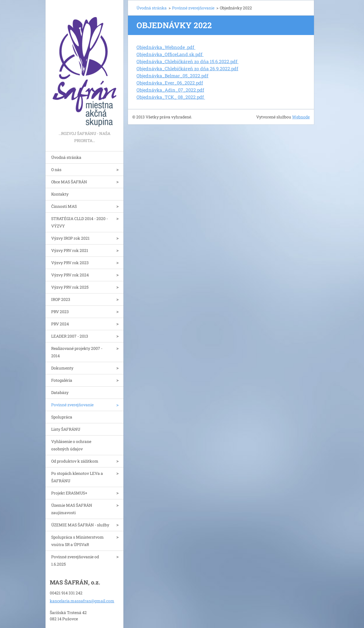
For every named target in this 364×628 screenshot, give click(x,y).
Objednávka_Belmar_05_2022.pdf (172, 76)
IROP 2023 (61, 299)
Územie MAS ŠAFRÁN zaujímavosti (72, 509)
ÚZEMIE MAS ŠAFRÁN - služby (80, 525)
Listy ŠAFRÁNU (66, 429)
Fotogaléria (62, 380)
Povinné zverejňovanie (72, 405)
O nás (56, 170)
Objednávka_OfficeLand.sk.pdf (170, 54)
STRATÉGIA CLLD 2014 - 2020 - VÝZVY (79, 222)
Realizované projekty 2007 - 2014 (77, 352)
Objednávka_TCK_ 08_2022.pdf (171, 97)
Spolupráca (62, 417)
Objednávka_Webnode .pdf (166, 47)
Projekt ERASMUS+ (69, 493)
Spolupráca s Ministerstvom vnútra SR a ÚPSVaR (77, 541)
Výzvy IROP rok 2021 (70, 238)
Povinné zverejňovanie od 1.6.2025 (75, 560)
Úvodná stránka (66, 157)
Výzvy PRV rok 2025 (70, 287)
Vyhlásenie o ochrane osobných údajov (71, 445)
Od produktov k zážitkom (75, 461)
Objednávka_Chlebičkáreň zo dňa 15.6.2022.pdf (188, 61)
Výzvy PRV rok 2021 (70, 250)
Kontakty (60, 194)
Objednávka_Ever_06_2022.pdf (170, 83)
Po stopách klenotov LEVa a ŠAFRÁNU (77, 477)
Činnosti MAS (64, 206)
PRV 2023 (60, 312)
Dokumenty (62, 368)
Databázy (60, 392)
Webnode (301, 117)
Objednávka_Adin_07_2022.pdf (170, 90)
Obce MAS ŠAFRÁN (69, 182)
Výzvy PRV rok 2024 (70, 275)
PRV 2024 (60, 324)
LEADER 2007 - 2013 (70, 336)
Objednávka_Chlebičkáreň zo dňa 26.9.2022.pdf (187, 68)
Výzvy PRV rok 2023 (70, 263)
